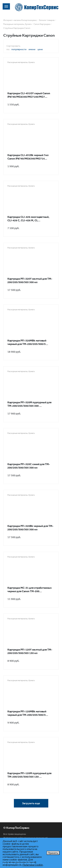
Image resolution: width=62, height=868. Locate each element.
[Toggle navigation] (6, 6)
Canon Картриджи (42, 24)
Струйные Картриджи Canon (17, 28)
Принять (53, 853)
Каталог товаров (47, 20)
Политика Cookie (33, 865)
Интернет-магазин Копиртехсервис (20, 20)
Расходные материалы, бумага (17, 24)
